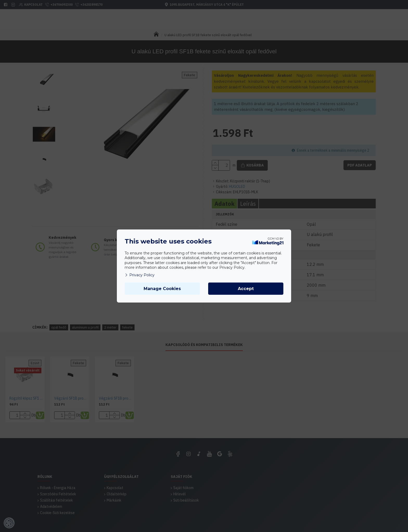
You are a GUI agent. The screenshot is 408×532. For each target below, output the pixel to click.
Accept (246, 289)
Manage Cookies (162, 289)
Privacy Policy (140, 275)
